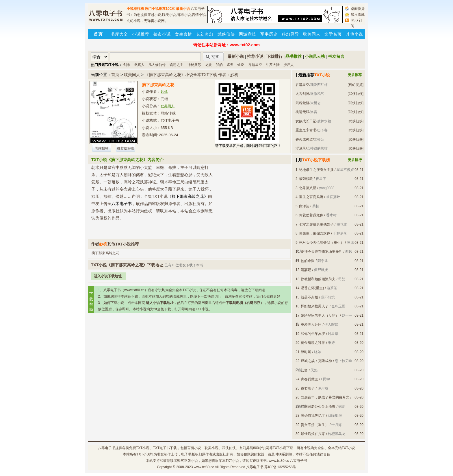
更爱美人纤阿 (311, 324)
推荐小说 (255, 56)
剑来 (127, 65)
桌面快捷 (358, 9)
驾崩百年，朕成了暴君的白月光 (325, 397)
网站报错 (102, 148)
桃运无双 (302, 112)
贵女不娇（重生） (315, 425)
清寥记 (306, 270)
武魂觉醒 (302, 103)
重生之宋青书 (306, 130)
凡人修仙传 (157, 65)
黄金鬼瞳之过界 (313, 343)
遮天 (230, 65)
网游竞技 (248, 34)
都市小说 (162, 34)
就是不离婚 (309, 297)
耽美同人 (312, 34)
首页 (115, 75)
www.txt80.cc (204, 467)
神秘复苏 (194, 65)
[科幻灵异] (355, 85)
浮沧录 (301, 148)
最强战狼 (306, 179)
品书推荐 (294, 56)
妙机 (164, 92)
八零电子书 (107, 448)
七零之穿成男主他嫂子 (316, 224)
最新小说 (183, 9)
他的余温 (308, 261)
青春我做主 (309, 379)
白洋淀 (304, 206)
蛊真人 (139, 65)
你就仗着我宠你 (311, 215)
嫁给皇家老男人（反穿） (320, 316)
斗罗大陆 (273, 65)
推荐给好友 (126, 148)
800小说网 (261, 448)
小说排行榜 (135, 9)
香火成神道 (304, 139)
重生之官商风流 (311, 197)
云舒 (304, 370)
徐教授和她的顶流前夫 (318, 279)
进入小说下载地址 (108, 276)
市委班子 (308, 388)
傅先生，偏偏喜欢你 (315, 233)
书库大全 (119, 34)
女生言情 (183, 34)
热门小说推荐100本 (160, 9)
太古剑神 (302, 94)
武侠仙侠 (226, 34)
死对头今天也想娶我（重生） (322, 243)
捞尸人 (289, 65)
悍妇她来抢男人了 (315, 306)
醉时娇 (306, 352)
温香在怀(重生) (312, 288)
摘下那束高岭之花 (105, 253)
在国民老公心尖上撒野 (318, 407)
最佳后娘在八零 (313, 434)
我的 (219, 65)
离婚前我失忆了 (313, 416)
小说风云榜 (315, 56)
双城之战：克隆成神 (316, 361)
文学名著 (333, 34)
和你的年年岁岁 (313, 334)
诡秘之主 (177, 65)
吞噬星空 (255, 65)
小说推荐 (141, 34)
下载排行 (274, 56)
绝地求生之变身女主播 (316, 170)
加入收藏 (358, 14)
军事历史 (269, 34)
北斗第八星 (308, 188)
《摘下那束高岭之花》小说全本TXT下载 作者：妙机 (192, 75)
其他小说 (354, 34)
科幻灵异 (290, 34)
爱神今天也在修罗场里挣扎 (322, 252)
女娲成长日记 (306, 121)
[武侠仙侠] (355, 94)
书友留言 (336, 56)
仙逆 (241, 65)
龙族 (208, 65)
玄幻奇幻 (205, 34)
